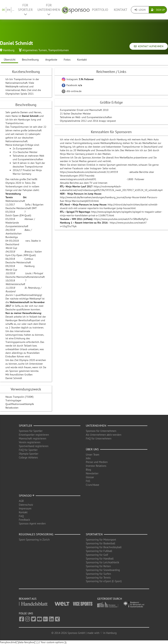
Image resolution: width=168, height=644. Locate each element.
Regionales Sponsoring (36, 534)
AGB (21, 501)
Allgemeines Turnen (35, 50)
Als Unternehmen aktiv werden (104, 435)
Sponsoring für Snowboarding (103, 570)
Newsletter (92, 473)
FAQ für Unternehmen (99, 438)
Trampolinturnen (58, 50)
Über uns (92, 449)
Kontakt (121, 10)
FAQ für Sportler (28, 450)
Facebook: (72, 85)
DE (4, 10)
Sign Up (158, 10)
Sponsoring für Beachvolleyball (104, 547)
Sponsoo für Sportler (31, 431)
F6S (88, 481)
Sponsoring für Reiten (98, 566)
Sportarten (94, 534)
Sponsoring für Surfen (98, 574)
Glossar (90, 477)
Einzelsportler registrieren (34, 435)
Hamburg (9, 50)
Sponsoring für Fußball (99, 551)
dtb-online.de (72, 91)
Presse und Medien (97, 462)
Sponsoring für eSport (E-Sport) (104, 581)
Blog (88, 470)
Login (140, 10)
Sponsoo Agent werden (32, 523)
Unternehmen (96, 426)
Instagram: (78, 79)
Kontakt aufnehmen (149, 46)
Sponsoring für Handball (100, 559)
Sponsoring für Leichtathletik (102, 562)
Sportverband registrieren (34, 446)
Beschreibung (30, 59)
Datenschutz (26, 505)
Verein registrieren (30, 442)
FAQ (21, 516)
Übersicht (10, 59)
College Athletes (28, 457)
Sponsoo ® (27, 496)
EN (9, 10)
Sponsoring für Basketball (100, 543)
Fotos (67, 59)
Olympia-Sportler (29, 454)
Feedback (24, 520)
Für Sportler (25, 9)
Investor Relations (96, 466)
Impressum (25, 508)
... (13, 10)
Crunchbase (93, 485)
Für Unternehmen (49, 9)
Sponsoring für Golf (97, 555)
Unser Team (93, 455)
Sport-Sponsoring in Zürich (34, 540)
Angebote (51, 59)
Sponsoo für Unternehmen (101, 431)
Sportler (26, 426)
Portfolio (100, 10)
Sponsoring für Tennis (98, 578)
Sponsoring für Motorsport (101, 540)
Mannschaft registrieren (32, 438)
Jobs (88, 458)
